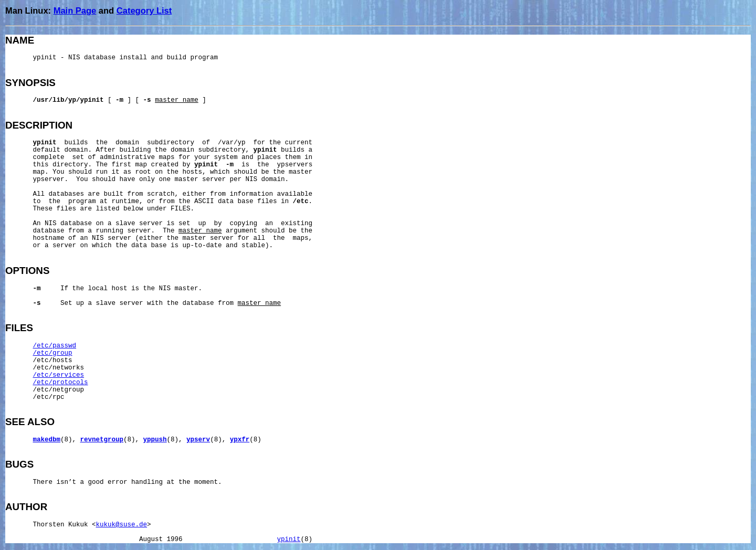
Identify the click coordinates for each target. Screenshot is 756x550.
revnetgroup (102, 440)
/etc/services (59, 375)
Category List (144, 10)
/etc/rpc (49, 397)
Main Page (75, 10)
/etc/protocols (61, 383)
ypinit (289, 540)
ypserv (198, 440)
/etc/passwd (55, 346)
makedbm (47, 440)
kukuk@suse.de (122, 525)
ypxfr (240, 440)
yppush (155, 440)
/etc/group (53, 353)
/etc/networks (59, 368)
